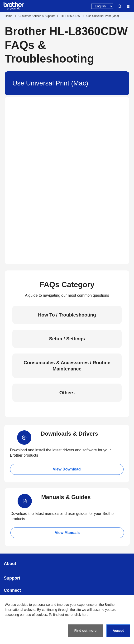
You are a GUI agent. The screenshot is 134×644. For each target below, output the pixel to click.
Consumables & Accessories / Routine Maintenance (67, 366)
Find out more (85, 631)
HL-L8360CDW (70, 16)
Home (9, 16)
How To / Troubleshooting (67, 315)
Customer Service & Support (37, 16)
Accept (118, 631)
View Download (67, 469)
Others (67, 393)
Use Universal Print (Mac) (103, 16)
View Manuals (67, 533)
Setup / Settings (67, 339)
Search (120, 6)
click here (81, 615)
